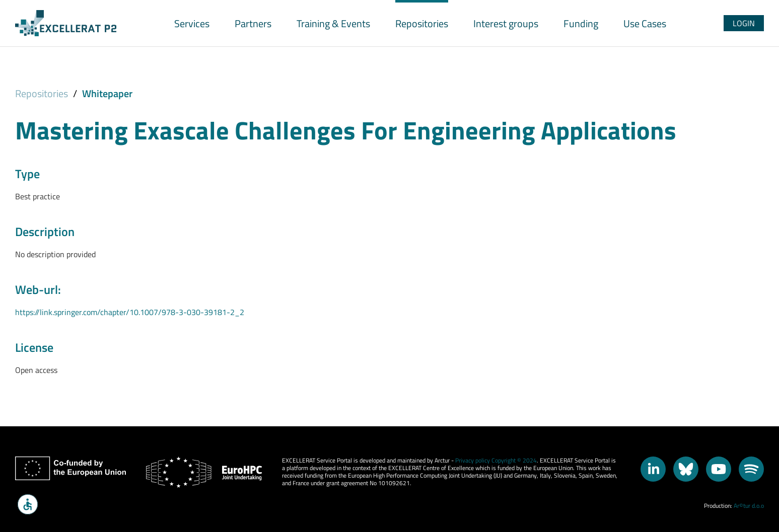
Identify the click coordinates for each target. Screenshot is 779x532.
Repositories (422, 23)
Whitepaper (107, 93)
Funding (581, 23)
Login (744, 23)
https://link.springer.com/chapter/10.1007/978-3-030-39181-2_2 (130, 312)
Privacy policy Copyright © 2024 (496, 460)
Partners (253, 23)
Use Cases (645, 23)
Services (192, 23)
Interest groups (506, 23)
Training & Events (333, 23)
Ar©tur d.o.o (749, 506)
